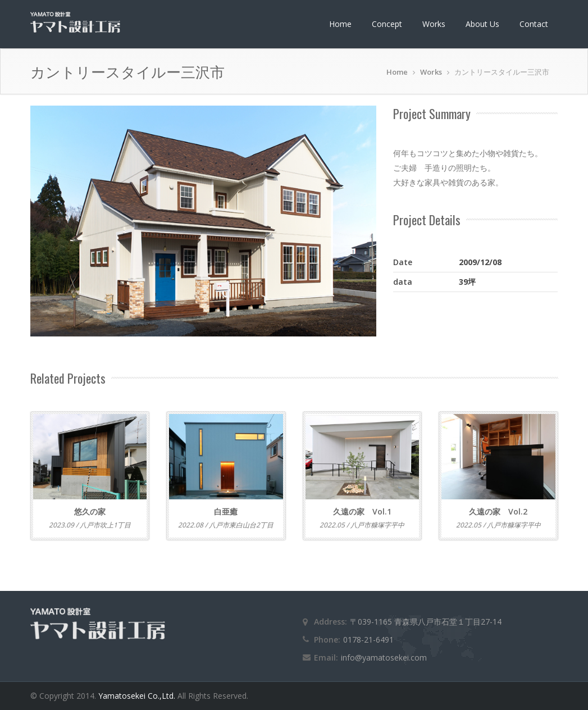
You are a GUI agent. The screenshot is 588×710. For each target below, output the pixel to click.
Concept (387, 24)
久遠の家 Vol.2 (498, 511)
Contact (534, 24)
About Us (482, 24)
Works (434, 24)
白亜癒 (226, 511)
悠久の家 (90, 511)
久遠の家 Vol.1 (362, 511)
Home (340, 24)
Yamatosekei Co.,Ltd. (138, 696)
